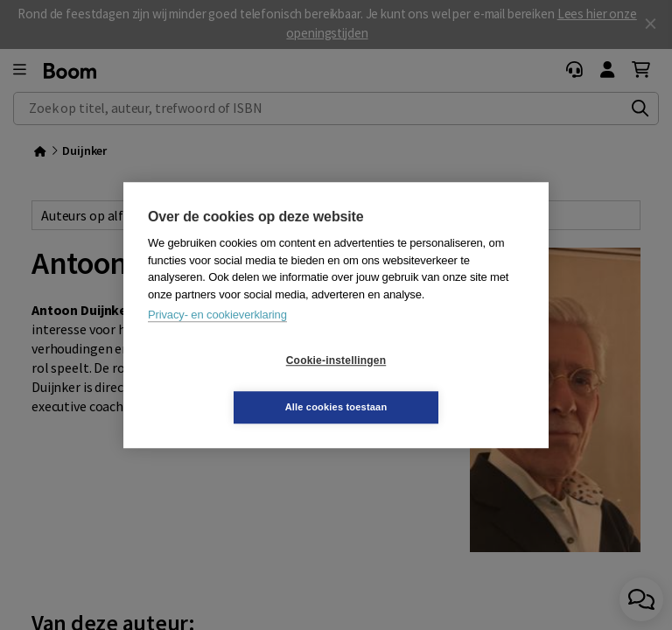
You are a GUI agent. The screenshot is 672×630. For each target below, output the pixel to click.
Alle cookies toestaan (441, 383)
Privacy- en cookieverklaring (217, 338)
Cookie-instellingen (232, 384)
